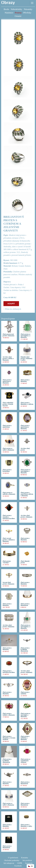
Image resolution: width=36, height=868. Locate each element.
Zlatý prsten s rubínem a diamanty (25, 738)
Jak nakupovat (9, 863)
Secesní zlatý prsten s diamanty (8, 583)
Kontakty (25, 858)
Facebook (18, 866)
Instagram (29, 863)
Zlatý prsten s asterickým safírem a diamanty (27, 494)
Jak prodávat (27, 860)
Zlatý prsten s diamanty (25, 381)
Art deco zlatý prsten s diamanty (27, 516)
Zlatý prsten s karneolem (7, 470)
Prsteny (18, 13)
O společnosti (13, 858)
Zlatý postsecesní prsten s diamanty (8, 335)
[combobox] (30, 866)
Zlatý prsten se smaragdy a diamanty (25, 715)
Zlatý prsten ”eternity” (7, 562)
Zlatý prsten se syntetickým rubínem (25, 761)
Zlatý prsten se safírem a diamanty (9, 493)
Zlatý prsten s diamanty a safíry (26, 825)
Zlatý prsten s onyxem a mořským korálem (9, 517)
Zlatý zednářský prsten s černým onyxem (8, 404)
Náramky (28, 9)
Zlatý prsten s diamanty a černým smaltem (9, 738)
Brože (6, 9)
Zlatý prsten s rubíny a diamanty (9, 714)
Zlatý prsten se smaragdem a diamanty (25, 471)
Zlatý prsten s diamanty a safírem (27, 403)
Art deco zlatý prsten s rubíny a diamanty (8, 359)
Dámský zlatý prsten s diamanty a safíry (27, 359)
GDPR (20, 863)
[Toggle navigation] (32, 3)
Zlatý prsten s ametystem (7, 426)
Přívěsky (27, 13)
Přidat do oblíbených (13, 309)
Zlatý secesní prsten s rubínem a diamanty (9, 540)
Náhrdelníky (17, 9)
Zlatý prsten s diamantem (25, 605)
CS (30, 866)
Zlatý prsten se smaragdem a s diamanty (26, 336)
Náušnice (9, 13)
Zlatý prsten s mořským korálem (9, 672)
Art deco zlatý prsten (25, 449)
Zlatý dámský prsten (25, 562)
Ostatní (18, 16)
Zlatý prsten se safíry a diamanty (8, 449)
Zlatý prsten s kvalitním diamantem (25, 649)
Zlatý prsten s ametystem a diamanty (7, 381)
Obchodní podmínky (12, 860)
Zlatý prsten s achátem (25, 693)
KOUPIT (11, 304)
